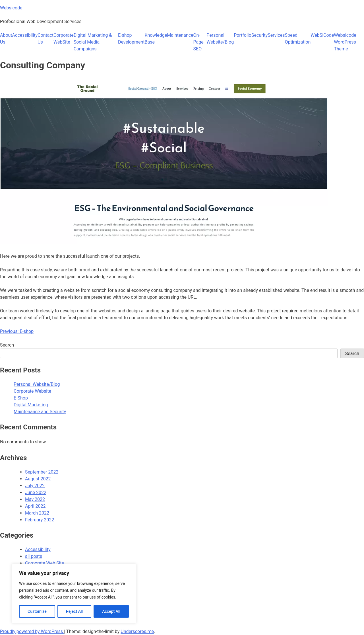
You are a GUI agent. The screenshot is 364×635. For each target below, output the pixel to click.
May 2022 (35, 499)
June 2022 (36, 492)
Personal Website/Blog (220, 39)
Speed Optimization (298, 39)
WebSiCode (322, 35)
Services (276, 35)
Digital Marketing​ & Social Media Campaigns (93, 42)
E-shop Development (131, 39)
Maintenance (180, 35)
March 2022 (37, 513)
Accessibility (25, 35)
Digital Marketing (31, 405)
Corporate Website (32, 391)
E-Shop (21, 398)
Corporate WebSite (64, 39)
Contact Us (45, 39)
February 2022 (40, 520)
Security (259, 35)
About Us (6, 39)
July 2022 (35, 486)
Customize (37, 611)
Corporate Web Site (45, 563)
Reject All (74, 611)
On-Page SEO (198, 42)
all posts (34, 556)
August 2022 (38, 479)
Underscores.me (137, 631)
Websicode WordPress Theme (345, 42)
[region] (74, 594)
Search (7, 345)
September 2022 (42, 472)
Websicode (11, 8)
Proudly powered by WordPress (32, 631)
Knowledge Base (156, 39)
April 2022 (35, 506)
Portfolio (243, 35)
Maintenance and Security (40, 412)
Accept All (111, 611)
